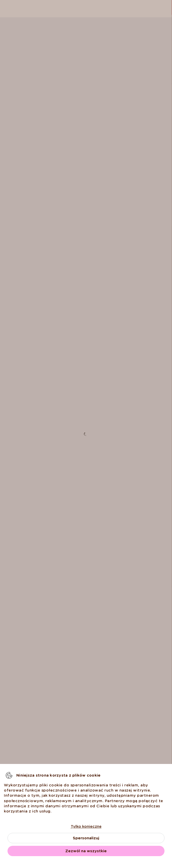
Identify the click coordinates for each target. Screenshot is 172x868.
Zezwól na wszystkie (86, 851)
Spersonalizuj (86, 838)
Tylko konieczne (86, 826)
